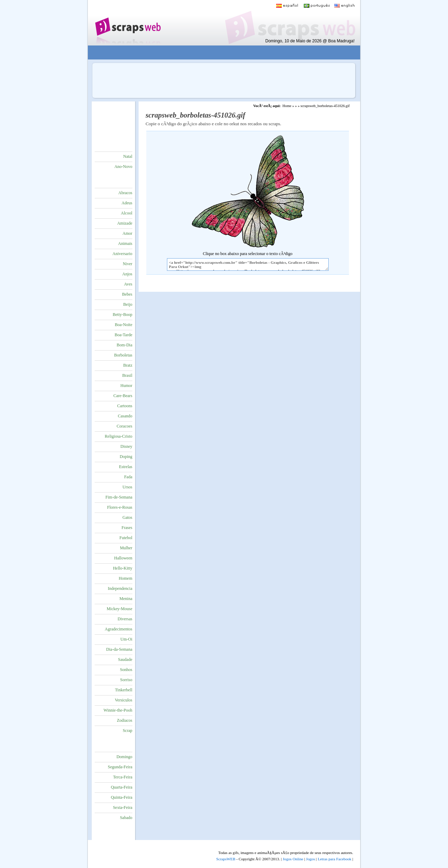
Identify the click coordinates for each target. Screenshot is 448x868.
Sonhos (126, 670)
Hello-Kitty (123, 568)
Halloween (123, 558)
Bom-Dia (124, 345)
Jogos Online (293, 859)
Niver (128, 264)
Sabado (126, 818)
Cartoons (125, 406)
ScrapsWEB (226, 859)
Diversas (125, 619)
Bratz (128, 365)
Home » (288, 106)
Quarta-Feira (122, 787)
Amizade (125, 223)
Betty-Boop (122, 315)
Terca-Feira (123, 777)
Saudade (125, 659)
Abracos (125, 193)
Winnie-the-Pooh (118, 710)
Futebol (126, 538)
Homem (125, 578)
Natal (128, 156)
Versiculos (124, 700)
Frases (127, 528)
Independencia (120, 588)
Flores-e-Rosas (120, 507)
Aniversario (122, 254)
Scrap (128, 731)
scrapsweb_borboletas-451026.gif (325, 106)
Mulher (126, 548)
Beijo (128, 304)
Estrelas (126, 467)
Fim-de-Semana (119, 497)
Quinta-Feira (122, 797)
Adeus (127, 203)
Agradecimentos (118, 629)
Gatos (127, 517)
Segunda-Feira (120, 767)
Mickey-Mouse (120, 609)
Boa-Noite (124, 325)
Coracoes (124, 426)
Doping (126, 457)
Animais (125, 244)
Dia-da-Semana (119, 649)
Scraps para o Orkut (128, 23)
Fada (128, 477)
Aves (128, 284)
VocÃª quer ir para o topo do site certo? (435, 851)
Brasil (127, 375)
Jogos (310, 859)
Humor (126, 386)
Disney (126, 446)
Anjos (127, 274)
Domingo (124, 757)
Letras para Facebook (335, 859)
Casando (125, 416)
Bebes (127, 294)
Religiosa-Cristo (118, 436)
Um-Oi (126, 639)
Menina (126, 599)
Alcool (127, 213)
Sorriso (126, 680)
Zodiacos (125, 720)
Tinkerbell (124, 690)
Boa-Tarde (124, 335)
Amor (127, 233)
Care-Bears (123, 396)
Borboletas (123, 355)
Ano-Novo (123, 167)
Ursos (127, 487)
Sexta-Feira (123, 807)
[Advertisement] (219, 53)
